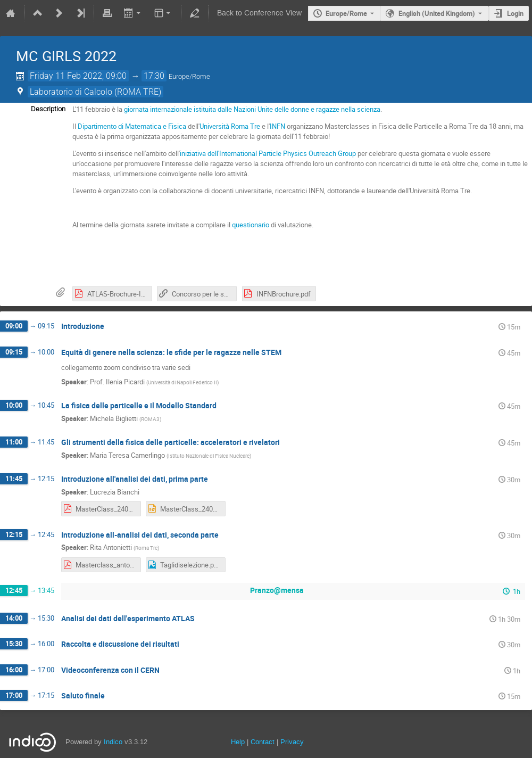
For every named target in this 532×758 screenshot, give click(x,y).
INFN (277, 126)
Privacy (292, 742)
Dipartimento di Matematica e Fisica (132, 126)
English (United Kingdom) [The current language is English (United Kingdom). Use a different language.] (437, 13)
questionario (251, 225)
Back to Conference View (259, 13)
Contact (263, 742)
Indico (113, 742)
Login (515, 13)
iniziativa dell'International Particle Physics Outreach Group (268, 153)
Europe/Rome (346, 13)
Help (238, 742)
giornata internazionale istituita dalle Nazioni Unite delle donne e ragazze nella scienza (252, 109)
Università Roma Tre (230, 126)
